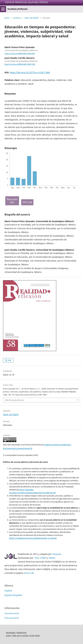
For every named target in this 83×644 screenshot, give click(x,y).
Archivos (17, 18)
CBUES (52, 558)
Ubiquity (57, 554)
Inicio (7, 18)
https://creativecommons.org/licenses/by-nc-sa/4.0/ (33, 538)
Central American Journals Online (26, 2)
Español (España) (13, 595)
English (8, 591)
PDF (9, 360)
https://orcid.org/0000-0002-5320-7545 (20, 64)
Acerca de (29, 573)
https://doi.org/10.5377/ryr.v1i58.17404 (30, 72)
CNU (37, 558)
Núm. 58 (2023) (32, 18)
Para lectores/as (12, 613)
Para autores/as (12, 618)
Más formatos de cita (15, 400)
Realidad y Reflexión (18, 9)
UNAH (43, 558)
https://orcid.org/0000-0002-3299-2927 (20, 53)
